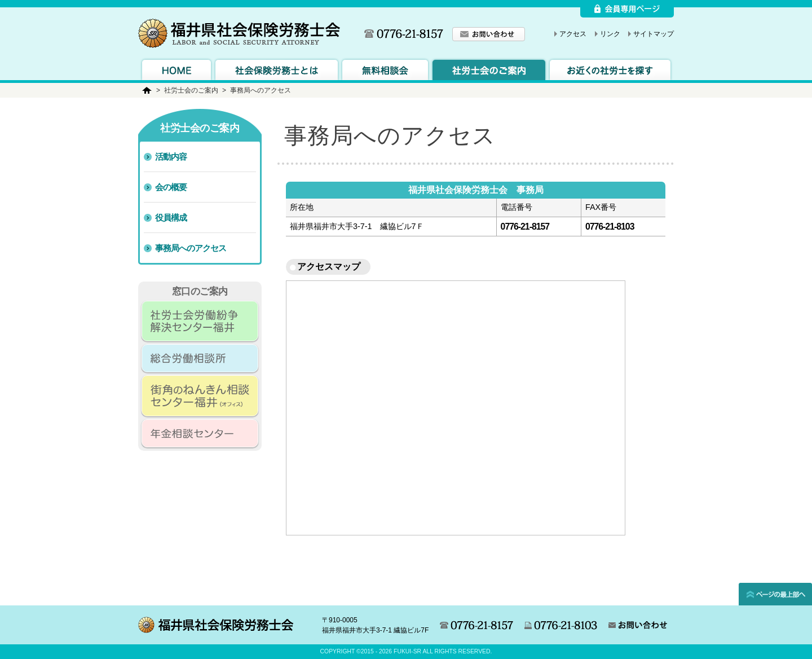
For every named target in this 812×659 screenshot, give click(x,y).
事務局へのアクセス (191, 248)
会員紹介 (610, 69)
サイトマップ (654, 34)
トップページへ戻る (176, 69)
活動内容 (171, 157)
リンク (610, 34)
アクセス (573, 34)
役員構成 (171, 218)
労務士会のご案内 (489, 69)
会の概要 (171, 187)
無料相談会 (385, 69)
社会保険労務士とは (277, 69)
